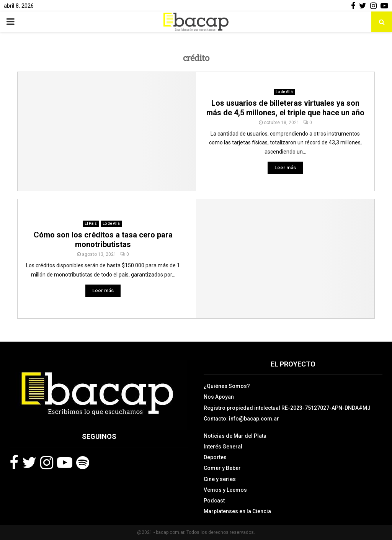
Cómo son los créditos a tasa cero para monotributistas (103, 240)
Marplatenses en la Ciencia (237, 511)
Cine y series (220, 479)
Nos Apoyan (219, 397)
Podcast (214, 501)
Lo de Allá (284, 92)
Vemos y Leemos (225, 490)
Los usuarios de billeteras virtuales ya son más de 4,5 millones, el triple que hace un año (285, 108)
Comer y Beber (222, 468)
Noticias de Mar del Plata (235, 436)
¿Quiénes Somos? (227, 386)
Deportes (215, 457)
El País (91, 223)
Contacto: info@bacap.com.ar (241, 419)
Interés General (223, 447)
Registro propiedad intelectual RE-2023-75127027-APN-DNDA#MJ (287, 408)
